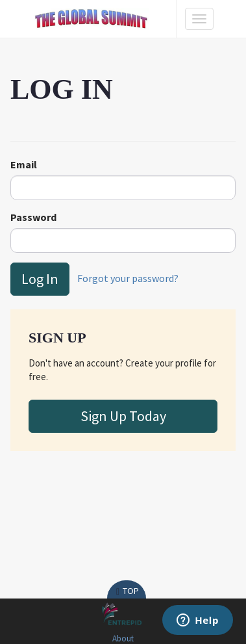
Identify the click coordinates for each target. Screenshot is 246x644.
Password (33, 217)
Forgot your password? (128, 277)
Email (24, 164)
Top (126, 591)
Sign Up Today (123, 416)
